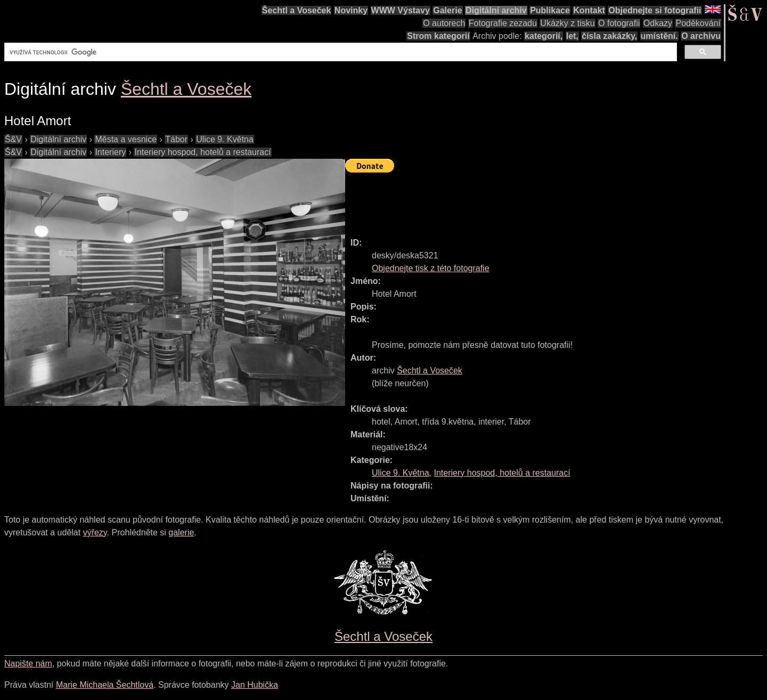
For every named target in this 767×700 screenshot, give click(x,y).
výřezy (95, 532)
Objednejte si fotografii (655, 10)
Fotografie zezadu (503, 23)
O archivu (701, 36)
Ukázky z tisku (567, 23)
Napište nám (28, 664)
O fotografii (619, 23)
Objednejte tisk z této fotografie (431, 268)
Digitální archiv (496, 10)
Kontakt (589, 10)
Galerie (447, 10)
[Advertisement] (539, 200)
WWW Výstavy (401, 10)
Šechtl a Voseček (297, 10)
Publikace (550, 10)
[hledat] (340, 52)
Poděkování (698, 23)
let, (572, 36)
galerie (181, 532)
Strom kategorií (438, 36)
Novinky (351, 10)
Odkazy (658, 23)
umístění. (659, 36)
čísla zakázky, (609, 36)
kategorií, (544, 36)
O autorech (444, 23)
